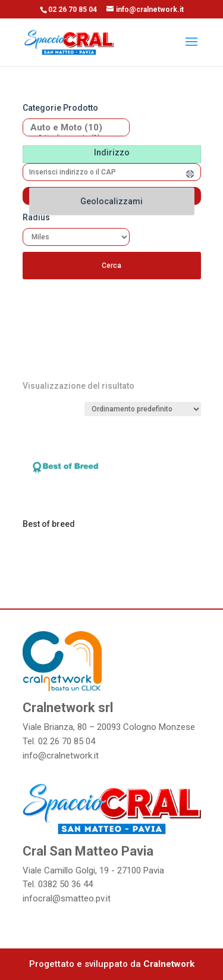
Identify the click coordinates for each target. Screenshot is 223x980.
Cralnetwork (169, 964)
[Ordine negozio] (143, 409)
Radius (36, 217)
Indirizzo (112, 152)
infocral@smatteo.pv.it (67, 898)
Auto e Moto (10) (72, 128)
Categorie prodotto (60, 108)
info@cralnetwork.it (61, 756)
